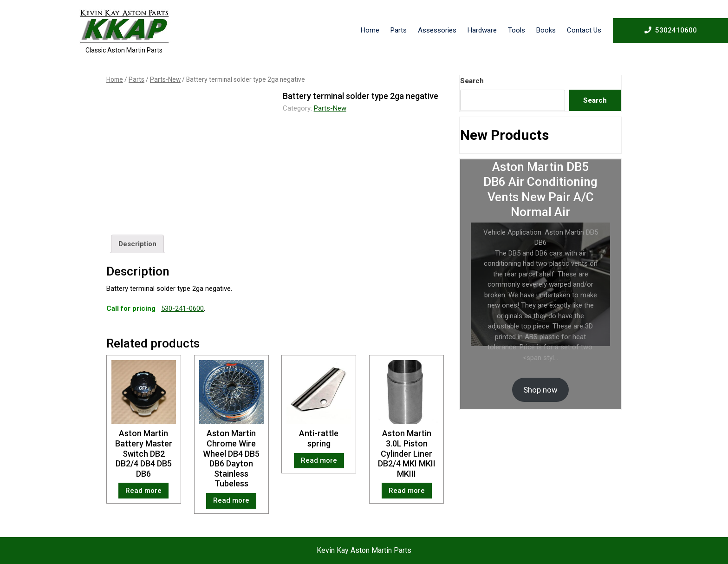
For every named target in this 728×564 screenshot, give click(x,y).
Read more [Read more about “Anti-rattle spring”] (319, 460)
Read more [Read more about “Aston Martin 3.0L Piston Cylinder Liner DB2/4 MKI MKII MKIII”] (407, 491)
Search (472, 81)
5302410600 (671, 30)
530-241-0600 (182, 308)
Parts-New (165, 79)
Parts (399, 30)
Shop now (540, 390)
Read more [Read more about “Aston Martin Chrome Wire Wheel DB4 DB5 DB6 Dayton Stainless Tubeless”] (231, 500)
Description (137, 244)
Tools (517, 30)
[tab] (137, 244)
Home (370, 30)
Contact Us (584, 30)
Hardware (482, 30)
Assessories (437, 30)
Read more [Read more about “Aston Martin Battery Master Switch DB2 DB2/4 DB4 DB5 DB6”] (143, 491)
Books (546, 30)
